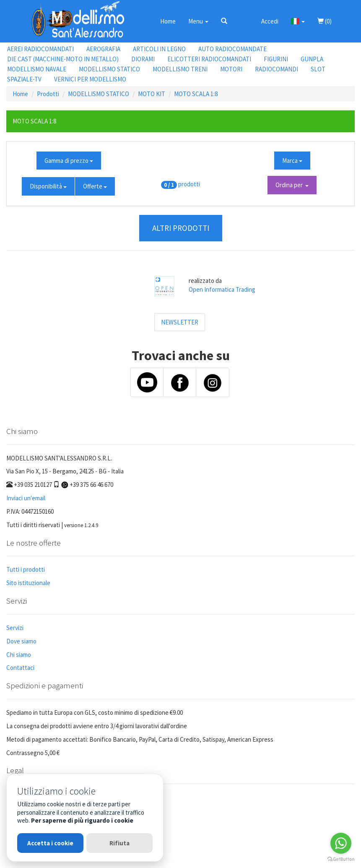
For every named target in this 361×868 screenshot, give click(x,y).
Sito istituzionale (28, 583)
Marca (292, 161)
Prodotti (48, 94)
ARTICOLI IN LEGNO (159, 49)
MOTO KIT (152, 94)
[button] (224, 21)
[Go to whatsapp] (341, 843)
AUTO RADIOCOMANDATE (232, 49)
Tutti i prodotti (26, 569)
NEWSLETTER (180, 322)
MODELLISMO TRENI (180, 69)
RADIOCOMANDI (277, 69)
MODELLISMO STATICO (109, 69)
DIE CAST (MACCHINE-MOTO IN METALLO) (63, 59)
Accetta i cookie (50, 843)
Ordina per (292, 185)
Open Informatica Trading (222, 289)
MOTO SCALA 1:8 (196, 94)
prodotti (189, 184)
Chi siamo (19, 655)
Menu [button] (198, 21)
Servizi (15, 628)
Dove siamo (21, 641)
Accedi (270, 21)
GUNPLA (312, 59)
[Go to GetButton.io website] (341, 859)
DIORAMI (143, 59)
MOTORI (231, 69)
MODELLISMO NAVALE (37, 69)
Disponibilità (48, 186)
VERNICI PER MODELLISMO (90, 79)
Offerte (95, 186)
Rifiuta (119, 843)
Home (168, 21)
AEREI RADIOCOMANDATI (40, 49)
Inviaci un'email (26, 498)
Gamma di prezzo (69, 161)
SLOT (318, 69)
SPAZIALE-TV (24, 79)
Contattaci (20, 668)
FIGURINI (276, 59)
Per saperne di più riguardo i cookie (82, 820)
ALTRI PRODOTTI (181, 228)
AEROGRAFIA (103, 49)
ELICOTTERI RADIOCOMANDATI (209, 59)
